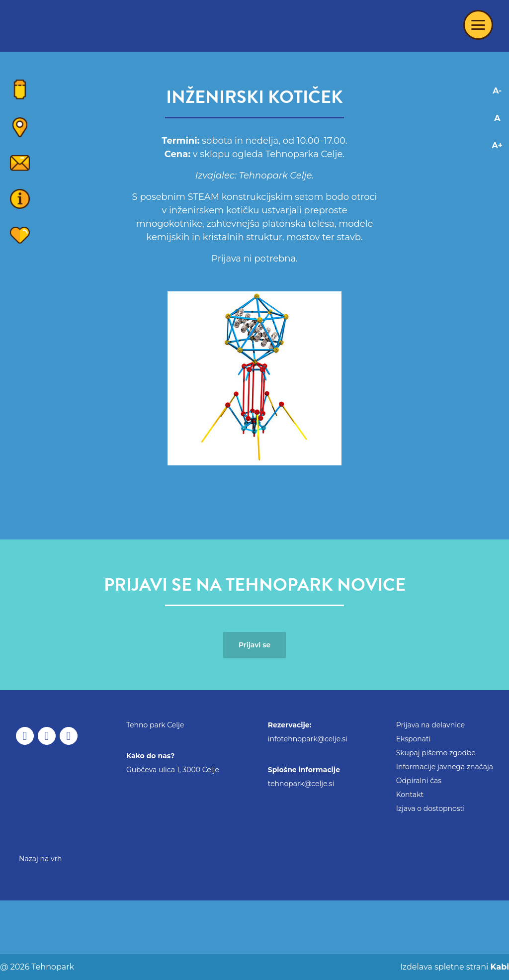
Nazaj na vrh (41, 859)
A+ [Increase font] (497, 145)
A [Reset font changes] (497, 118)
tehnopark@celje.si (301, 784)
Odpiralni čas (419, 781)
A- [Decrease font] (497, 91)
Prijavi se (254, 645)
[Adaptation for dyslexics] (497, 169)
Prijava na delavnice (430, 725)
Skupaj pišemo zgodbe (436, 753)
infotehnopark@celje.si (308, 739)
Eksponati (414, 739)
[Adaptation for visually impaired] (497, 186)
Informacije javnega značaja (445, 767)
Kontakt (410, 795)
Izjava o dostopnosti (430, 808)
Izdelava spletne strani (454, 967)
